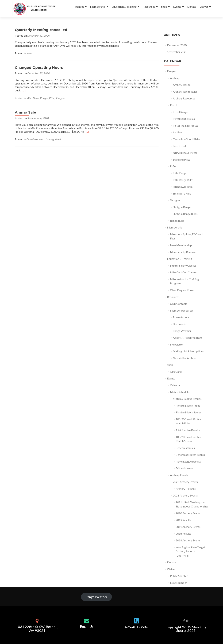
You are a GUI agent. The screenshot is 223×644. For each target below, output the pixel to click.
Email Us (87, 626)
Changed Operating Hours (39, 68)
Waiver (204, 7)
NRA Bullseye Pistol (185, 153)
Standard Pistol (182, 159)
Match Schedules (180, 392)
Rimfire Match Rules (188, 406)
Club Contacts (179, 304)
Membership (98, 7)
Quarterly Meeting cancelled (41, 30)
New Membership (181, 245)
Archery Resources (184, 98)
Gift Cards (176, 372)
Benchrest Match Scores (190, 455)
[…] (24, 90)
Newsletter (177, 344)
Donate (192, 7)
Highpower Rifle (183, 187)
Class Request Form (182, 290)
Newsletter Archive (184, 358)
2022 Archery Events (185, 482)
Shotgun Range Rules (185, 214)
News (30, 53)
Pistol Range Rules (184, 119)
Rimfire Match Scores (189, 412)
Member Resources (182, 310)
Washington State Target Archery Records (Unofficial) (190, 551)
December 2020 (177, 45)
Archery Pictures (186, 489)
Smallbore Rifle (182, 193)
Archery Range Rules (185, 92)
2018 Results (183, 534)
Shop (164, 7)
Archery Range (182, 85)
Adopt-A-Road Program (187, 338)
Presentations (181, 317)
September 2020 (177, 52)
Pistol (174, 105)
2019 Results (183, 520)
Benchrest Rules (185, 448)
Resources (149, 7)
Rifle (52, 98)
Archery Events (179, 475)
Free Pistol (179, 146)
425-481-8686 (136, 627)
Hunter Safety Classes (183, 265)
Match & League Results (187, 399)
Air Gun (177, 132)
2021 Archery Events (185, 495)
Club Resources (35, 139)
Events (177, 7)
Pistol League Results (188, 461)
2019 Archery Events (188, 527)
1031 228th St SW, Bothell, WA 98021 (37, 629)
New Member (178, 583)
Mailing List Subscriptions (188, 351)
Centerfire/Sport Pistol (187, 139)
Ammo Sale (25, 112)
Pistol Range (180, 112)
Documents (180, 324)
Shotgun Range (182, 207)
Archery (175, 78)
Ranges (80, 7)
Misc (29, 98)
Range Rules (177, 221)
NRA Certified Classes (183, 272)
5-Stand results (185, 468)
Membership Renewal (183, 252)
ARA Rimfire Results (188, 430)
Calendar (175, 385)
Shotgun (60, 98)
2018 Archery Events (188, 540)
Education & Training (124, 7)
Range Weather (182, 331)
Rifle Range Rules (183, 180)
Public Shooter (179, 576)
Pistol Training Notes (186, 125)
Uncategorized (53, 139)
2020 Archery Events (188, 513)
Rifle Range (180, 173)
